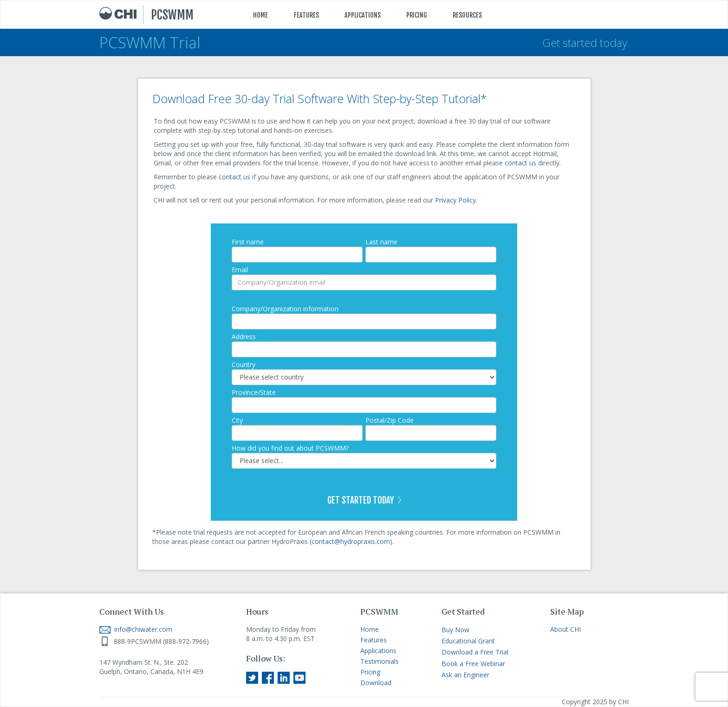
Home (370, 629)
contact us (520, 163)
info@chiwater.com (136, 629)
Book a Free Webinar (473, 664)
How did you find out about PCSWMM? (290, 448)
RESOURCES (467, 15)
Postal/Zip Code (390, 420)
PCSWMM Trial (150, 43)
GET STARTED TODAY (364, 500)
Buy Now (455, 630)
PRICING (417, 15)
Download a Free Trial (475, 652)
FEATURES (306, 15)
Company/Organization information (285, 309)
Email (240, 270)
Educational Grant (468, 641)
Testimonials (380, 661)
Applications (378, 651)
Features (374, 640)
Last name (381, 242)
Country (244, 364)
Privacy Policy (455, 200)
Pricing (370, 672)
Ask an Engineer (465, 675)
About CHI (565, 629)
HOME (260, 15)
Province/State (254, 392)
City (237, 420)
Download (376, 683)
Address (244, 337)
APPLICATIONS (363, 15)
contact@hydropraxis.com (351, 541)
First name (248, 242)
